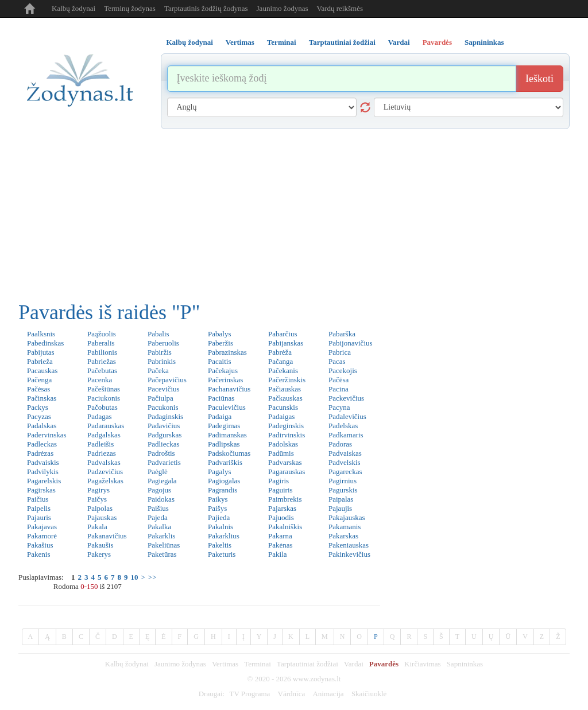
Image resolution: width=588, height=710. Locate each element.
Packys (38, 407)
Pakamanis (345, 527)
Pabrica (340, 352)
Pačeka (158, 370)
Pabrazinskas (227, 352)
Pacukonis (163, 407)
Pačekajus (223, 370)
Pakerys (99, 554)
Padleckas (42, 444)
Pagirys (98, 490)
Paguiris (281, 490)
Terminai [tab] (282, 42)
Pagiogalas (224, 481)
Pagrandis (223, 490)
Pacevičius (164, 389)
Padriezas (102, 453)
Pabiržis (160, 352)
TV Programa (249, 694)
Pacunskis (283, 407)
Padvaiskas (345, 453)
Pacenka (100, 380)
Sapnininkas (465, 664)
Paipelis (39, 508)
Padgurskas (165, 435)
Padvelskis (345, 462)
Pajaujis (340, 508)
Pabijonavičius (351, 343)
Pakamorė (42, 536)
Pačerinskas (225, 380)
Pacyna (339, 407)
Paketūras (162, 554)
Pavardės (384, 664)
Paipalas (341, 499)
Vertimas (225, 664)
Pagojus (159, 490)
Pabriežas (102, 361)
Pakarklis (161, 536)
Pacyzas (39, 416)
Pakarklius (224, 536)
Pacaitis (219, 361)
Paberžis (220, 343)
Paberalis (101, 343)
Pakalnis (220, 527)
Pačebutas (102, 370)
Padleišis (100, 444)
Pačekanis (283, 370)
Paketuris (222, 554)
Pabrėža (280, 352)
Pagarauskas (287, 472)
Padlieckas (164, 444)
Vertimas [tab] (240, 42)
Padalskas (42, 426)
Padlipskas (224, 444)
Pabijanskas (286, 343)
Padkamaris (346, 435)
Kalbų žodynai (73, 8)
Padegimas (224, 426)
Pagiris (278, 481)
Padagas (100, 416)
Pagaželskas (105, 481)
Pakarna (280, 536)
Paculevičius (227, 407)
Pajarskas (282, 508)
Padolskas (283, 444)
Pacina (339, 389)
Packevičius (346, 398)
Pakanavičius (107, 536)
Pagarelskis (44, 481)
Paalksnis (41, 334)
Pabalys (219, 334)
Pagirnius (343, 481)
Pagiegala (162, 481)
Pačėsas (38, 389)
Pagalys (219, 472)
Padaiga (220, 416)
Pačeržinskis (287, 380)
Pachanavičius (229, 389)
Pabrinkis (162, 361)
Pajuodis (281, 517)
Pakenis (38, 554)
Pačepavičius (167, 380)
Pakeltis (220, 545)
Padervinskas (47, 435)
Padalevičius (347, 416)
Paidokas (161, 499)
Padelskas (343, 426)
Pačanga (281, 361)
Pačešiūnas (104, 389)
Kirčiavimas (423, 664)
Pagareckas (345, 472)
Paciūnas (221, 398)
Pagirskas (41, 490)
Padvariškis (225, 462)
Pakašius (40, 545)
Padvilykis (43, 472)
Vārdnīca (292, 694)
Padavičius (164, 426)
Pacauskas (42, 370)
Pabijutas (41, 352)
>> (152, 577)
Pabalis (158, 334)
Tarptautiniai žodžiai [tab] (342, 42)
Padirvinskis (287, 435)
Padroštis (161, 453)
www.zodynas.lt (317, 679)
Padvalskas (104, 462)
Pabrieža (40, 361)
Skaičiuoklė (369, 694)
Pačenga (39, 380)
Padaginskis (165, 416)
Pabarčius (283, 334)
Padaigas (281, 416)
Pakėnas (281, 545)
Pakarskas (343, 536)
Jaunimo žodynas (283, 8)
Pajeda (158, 517)
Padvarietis (164, 462)
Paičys (97, 499)
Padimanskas (227, 435)
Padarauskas (106, 426)
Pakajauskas (347, 517)
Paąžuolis (102, 334)
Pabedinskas (45, 343)
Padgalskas (104, 435)
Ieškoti (539, 79)
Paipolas (100, 508)
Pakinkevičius (349, 554)
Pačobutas (102, 407)
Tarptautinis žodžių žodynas (206, 8)
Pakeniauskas (349, 545)
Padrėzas (40, 453)
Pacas (337, 361)
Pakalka (159, 527)
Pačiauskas (285, 389)
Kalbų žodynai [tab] (190, 42)
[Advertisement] (294, 215)
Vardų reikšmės (340, 8)
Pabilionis (102, 352)
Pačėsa (339, 380)
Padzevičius (105, 472)
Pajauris (39, 517)
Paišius (158, 508)
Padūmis (281, 453)
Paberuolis (163, 343)
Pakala (97, 527)
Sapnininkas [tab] (484, 42)
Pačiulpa (160, 398)
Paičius (38, 499)
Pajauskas (102, 517)
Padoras (340, 444)
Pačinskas (42, 398)
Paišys (217, 508)
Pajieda (219, 517)
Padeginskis (286, 426)
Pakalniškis (285, 527)
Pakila (278, 554)
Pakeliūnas (164, 545)
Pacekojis (343, 370)
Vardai (354, 664)
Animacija (328, 694)
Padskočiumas (229, 453)
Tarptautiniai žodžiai (307, 664)
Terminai (258, 664)
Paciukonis (104, 398)
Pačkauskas (285, 398)
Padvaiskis (43, 462)
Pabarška (342, 334)
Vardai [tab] (399, 42)
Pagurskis (343, 490)
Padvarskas (285, 462)
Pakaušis (100, 545)
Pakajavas (42, 527)
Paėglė (158, 472)
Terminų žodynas (130, 8)
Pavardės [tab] (437, 42)
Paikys (218, 499)
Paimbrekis (285, 499)
